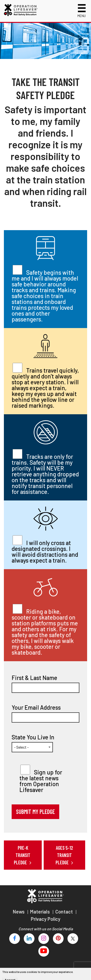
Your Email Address (36, 707)
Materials (40, 912)
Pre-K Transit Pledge (22, 855)
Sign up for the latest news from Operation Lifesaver (41, 781)
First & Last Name (34, 678)
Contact (65, 912)
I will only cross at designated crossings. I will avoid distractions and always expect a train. (45, 551)
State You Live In (33, 737)
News (19, 912)
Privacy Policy (46, 919)
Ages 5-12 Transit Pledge (64, 855)
